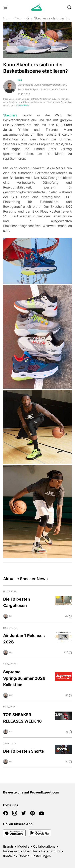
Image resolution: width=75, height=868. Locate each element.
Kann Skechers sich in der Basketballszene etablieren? (49, 18)
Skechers (10, 115)
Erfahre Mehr (23, 105)
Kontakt (9, 856)
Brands (8, 846)
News (19, 18)
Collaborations (44, 846)
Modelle (23, 846)
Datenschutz (51, 851)
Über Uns (30, 851)
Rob (20, 80)
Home (8, 18)
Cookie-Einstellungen (35, 856)
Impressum (11, 851)
